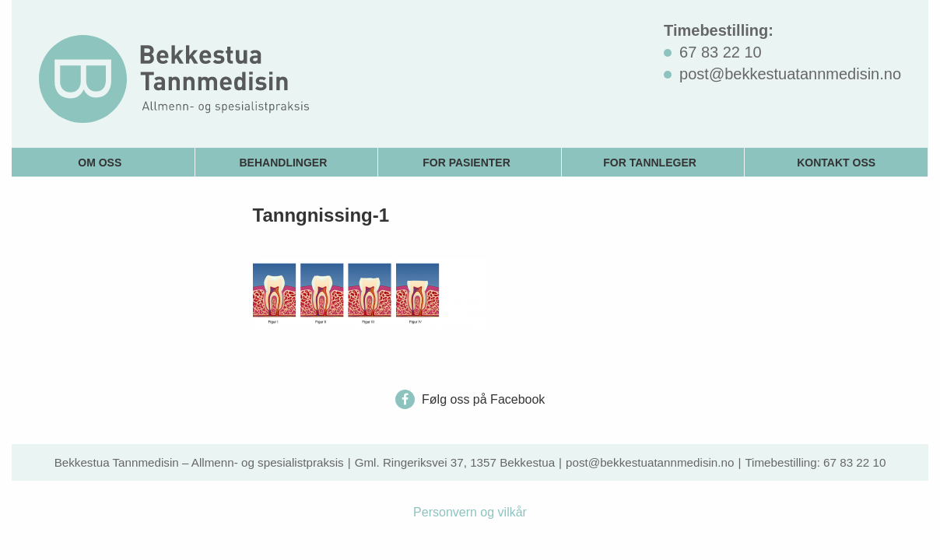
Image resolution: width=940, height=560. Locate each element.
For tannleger (650, 163)
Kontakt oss (836, 163)
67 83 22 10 (854, 462)
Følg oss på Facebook (470, 399)
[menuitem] (103, 162)
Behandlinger (284, 163)
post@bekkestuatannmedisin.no (650, 462)
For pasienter (466, 163)
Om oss (100, 163)
